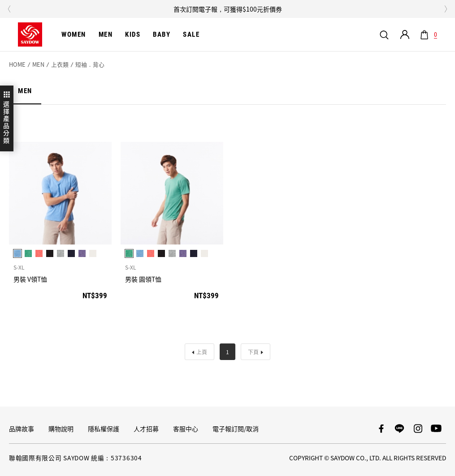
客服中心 (186, 429)
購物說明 (61, 429)
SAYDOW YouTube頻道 (436, 429)
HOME (17, 64)
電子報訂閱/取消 (236, 429)
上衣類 (60, 64)
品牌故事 (22, 429)
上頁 (202, 352)
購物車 (434, 35)
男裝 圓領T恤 (143, 279)
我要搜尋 (384, 35)
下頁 (253, 352)
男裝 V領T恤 (30, 279)
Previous (9, 9)
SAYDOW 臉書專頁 (381, 429)
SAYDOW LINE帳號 (399, 429)
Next (446, 9)
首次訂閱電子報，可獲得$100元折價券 (228, 9)
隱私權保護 (104, 429)
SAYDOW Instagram (418, 429)
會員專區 (405, 35)
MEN (38, 64)
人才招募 (146, 429)
